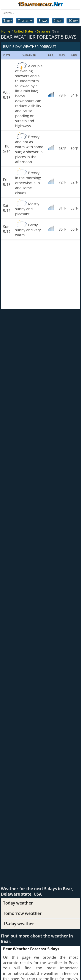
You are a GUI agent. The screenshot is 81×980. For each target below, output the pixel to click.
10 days (74, 21)
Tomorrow (25, 21)
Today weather (18, 903)
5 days (43, 21)
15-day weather (18, 924)
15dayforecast (40, 4)
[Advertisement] (40, 274)
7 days (58, 21)
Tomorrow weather (22, 913)
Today (8, 21)
